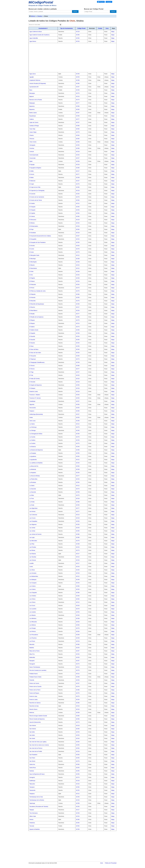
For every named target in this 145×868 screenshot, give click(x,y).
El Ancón (32, 174)
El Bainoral (32, 181)
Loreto (31, 567)
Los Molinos (33, 625)
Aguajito (32, 77)
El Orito (31, 272)
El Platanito (32, 294)
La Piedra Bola (33, 479)
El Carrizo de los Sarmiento (37, 197)
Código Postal (81, 28)
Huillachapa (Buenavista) (36, 414)
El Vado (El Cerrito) (35, 379)
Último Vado (33, 816)
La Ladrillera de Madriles (36, 463)
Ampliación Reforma (35, 80)
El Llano (32, 252)
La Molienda (33, 469)
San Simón (32, 761)
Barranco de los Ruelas (36, 100)
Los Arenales (33, 573)
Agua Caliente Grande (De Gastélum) (39, 35)
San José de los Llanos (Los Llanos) (39, 745)
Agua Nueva (33, 41)
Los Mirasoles (33, 622)
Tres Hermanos (34, 813)
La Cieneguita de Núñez (36, 434)
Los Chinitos (33, 596)
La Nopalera (33, 473)
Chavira (31, 135)
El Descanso (33, 220)
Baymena (32, 106)
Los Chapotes (33, 593)
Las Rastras (33, 554)
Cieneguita (32, 145)
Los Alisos (32, 570)
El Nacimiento (33, 268)
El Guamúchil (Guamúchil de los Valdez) (40, 236)
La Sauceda (33, 489)
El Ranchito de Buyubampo (37, 304)
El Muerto (32, 265)
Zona (107, 28)
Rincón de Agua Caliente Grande (38, 716)
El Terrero (32, 366)
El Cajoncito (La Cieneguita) (37, 191)
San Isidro (32, 732)
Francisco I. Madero (35, 395)
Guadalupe (32, 401)
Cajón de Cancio (34, 122)
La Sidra (32, 495)
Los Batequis (33, 580)
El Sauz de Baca (34, 349)
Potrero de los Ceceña (35, 687)
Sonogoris (32, 777)
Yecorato (32, 826)
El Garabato (33, 233)
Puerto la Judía (33, 700)
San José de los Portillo (36, 751)
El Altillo (32, 171)
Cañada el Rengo (34, 126)
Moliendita (32, 657)
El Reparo (32, 320)
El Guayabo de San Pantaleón (37, 242)
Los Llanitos (33, 612)
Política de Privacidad (111, 863)
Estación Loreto (34, 391)
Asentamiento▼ (43, 28)
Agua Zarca (33, 74)
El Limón (32, 249)
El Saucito (32, 343)
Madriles (32, 648)
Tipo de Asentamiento (66, 28)
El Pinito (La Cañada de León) (37, 291)
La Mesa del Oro (34, 466)
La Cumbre (32, 443)
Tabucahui (32, 784)
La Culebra (32, 440)
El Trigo (31, 372)
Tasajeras (32, 794)
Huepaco (32, 411)
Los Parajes (33, 628)
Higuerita (32, 404)
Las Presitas (33, 547)
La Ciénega (33, 430)
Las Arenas (32, 511)
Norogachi (32, 664)
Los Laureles (33, 609)
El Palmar (32, 281)
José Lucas (32, 421)
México (32, 16)
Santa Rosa (33, 768)
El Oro (31, 275)
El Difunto (32, 223)
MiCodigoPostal (41, 2)
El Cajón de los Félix (35, 187)
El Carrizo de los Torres (36, 200)
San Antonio (33, 725)
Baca (31, 90)
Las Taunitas (33, 557)
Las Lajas (32, 537)
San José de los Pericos (36, 748)
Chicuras (32, 139)
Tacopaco (32, 787)
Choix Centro (33, 142)
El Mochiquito (33, 262)
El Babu (32, 178)
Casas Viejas (33, 132)
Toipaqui (32, 810)
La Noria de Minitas (35, 476)
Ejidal (31, 161)
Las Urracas (33, 560)
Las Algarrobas (33, 508)
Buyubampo (33, 116)
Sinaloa (40, 16)
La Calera (32, 424)
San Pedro (32, 758)
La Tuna (32, 498)
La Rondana (33, 482)
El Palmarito (33, 284)
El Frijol (31, 229)
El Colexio (32, 216)
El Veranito (32, 382)
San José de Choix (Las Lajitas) (38, 742)
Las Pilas (32, 544)
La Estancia (33, 447)
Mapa (113, 32)
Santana (32, 771)
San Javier (32, 738)
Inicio (102, 863)
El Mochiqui (33, 259)
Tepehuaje (32, 803)
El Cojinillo (32, 213)
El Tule (31, 375)
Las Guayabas (33, 521)
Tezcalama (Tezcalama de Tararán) (39, 806)
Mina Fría (32, 654)
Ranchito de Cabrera (35, 703)
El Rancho (32, 307)
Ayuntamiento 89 (34, 87)
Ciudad (100, 28)
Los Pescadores (34, 635)
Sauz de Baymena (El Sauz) (37, 774)
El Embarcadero (34, 226)
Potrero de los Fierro (35, 690)
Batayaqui (32, 103)
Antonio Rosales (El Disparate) (38, 83)
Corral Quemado (34, 155)
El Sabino (32, 327)
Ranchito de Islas (34, 706)
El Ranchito (32, 301)
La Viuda (32, 505)
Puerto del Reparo (34, 693)
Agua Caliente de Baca (36, 32)
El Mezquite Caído (34, 255)
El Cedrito (32, 203)
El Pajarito (32, 278)
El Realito (32, 314)
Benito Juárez (33, 113)
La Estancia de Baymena (36, 450)
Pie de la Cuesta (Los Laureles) (38, 670)
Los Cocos (32, 606)
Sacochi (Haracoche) (35, 722)
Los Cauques (33, 583)
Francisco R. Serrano (35, 398)
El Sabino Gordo (34, 330)
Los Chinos (32, 599)
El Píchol (32, 288)
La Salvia (32, 486)
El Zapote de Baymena (36, 385)
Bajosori (32, 96)
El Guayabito (33, 239)
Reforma (32, 713)
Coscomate (32, 158)
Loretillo (32, 563)
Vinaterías (32, 823)
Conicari (32, 152)
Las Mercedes (33, 541)
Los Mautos (33, 615)
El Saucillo (32, 336)
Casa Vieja (32, 129)
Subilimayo (32, 781)
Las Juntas (32, 528)
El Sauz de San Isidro (35, 353)
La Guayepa (33, 453)
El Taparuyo (33, 359)
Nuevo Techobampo (35, 667)
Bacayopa (32, 93)
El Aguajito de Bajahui (35, 168)
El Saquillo (32, 333)
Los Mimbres (33, 618)
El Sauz (31, 346)
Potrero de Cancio (34, 683)
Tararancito (32, 790)
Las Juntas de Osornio (35, 534)
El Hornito (32, 246)
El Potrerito (32, 297)
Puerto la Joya (33, 696)
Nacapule (32, 661)
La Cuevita (32, 437)
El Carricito (32, 194)
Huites (31, 417)
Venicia (31, 819)
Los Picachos (33, 638)
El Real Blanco (33, 310)
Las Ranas (32, 550)
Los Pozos (32, 641)
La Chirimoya (33, 427)
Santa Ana (32, 764)
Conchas (32, 148)
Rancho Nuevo (33, 709)
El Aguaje (32, 165)
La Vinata (32, 502)
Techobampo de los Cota (36, 797)
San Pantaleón (33, 755)
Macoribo (32, 644)
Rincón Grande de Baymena (37, 719)
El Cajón (32, 184)
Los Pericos (33, 631)
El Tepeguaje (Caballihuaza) (37, 362)
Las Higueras (33, 524)
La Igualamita (33, 460)
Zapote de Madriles (35, 829)
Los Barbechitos (34, 576)
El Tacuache (33, 356)
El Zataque (32, 388)
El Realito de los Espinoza (36, 317)
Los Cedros (32, 586)
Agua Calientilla (34, 38)
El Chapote (32, 207)
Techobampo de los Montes (37, 800)
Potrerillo (32, 680)
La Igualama (33, 456)
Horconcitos (33, 408)
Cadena (32, 119)
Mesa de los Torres (34, 651)
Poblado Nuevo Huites (35, 677)
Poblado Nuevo (34, 674)
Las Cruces (32, 518)
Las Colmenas (33, 515)
